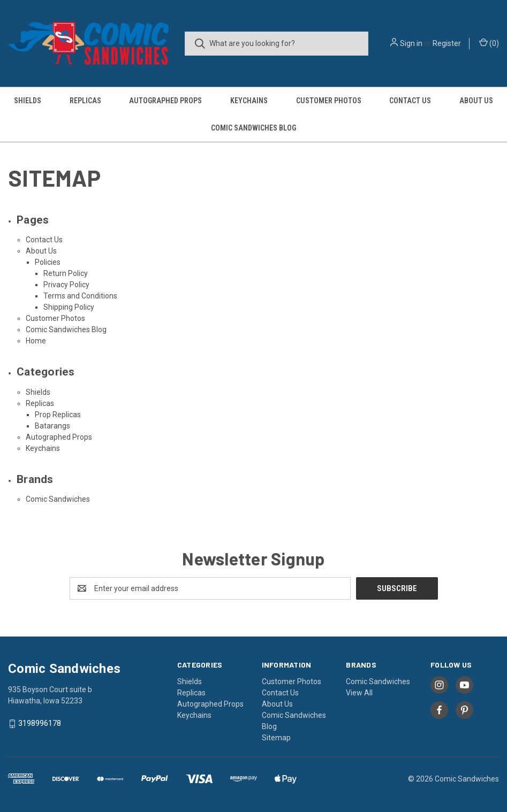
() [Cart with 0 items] (489, 43)
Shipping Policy (69, 307)
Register (447, 43)
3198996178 (40, 723)
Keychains (249, 101)
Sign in (411, 43)
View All (359, 693)
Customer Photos (329, 101)
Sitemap (276, 738)
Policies (48, 262)
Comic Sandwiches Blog (253, 128)
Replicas (85, 101)
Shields (28, 101)
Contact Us (410, 101)
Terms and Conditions (80, 296)
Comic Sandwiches (58, 499)
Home (36, 341)
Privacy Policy (66, 285)
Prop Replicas (58, 415)
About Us (41, 251)
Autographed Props (165, 101)
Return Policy (66, 273)
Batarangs (52, 426)
